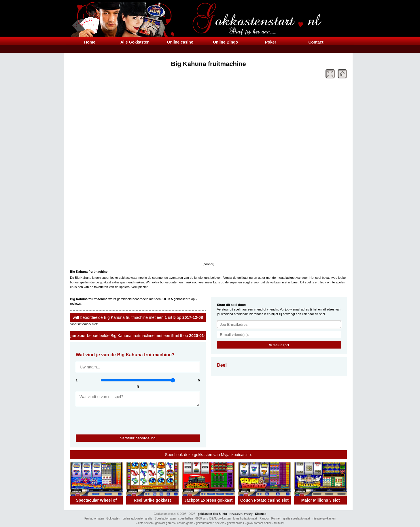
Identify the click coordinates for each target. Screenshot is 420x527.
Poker (271, 42)
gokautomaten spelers (210, 523)
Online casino (180, 42)
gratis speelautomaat (297, 518)
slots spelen (145, 523)
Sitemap (261, 514)
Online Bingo (225, 42)
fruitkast (279, 523)
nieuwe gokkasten (324, 518)
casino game (185, 523)
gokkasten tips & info (212, 514)
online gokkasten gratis (137, 518)
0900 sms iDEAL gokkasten (213, 518)
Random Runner (270, 518)
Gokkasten (113, 518)
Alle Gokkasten (135, 42)
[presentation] (109, 418)
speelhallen (186, 518)
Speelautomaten (165, 518)
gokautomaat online (259, 523)
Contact (316, 42)
